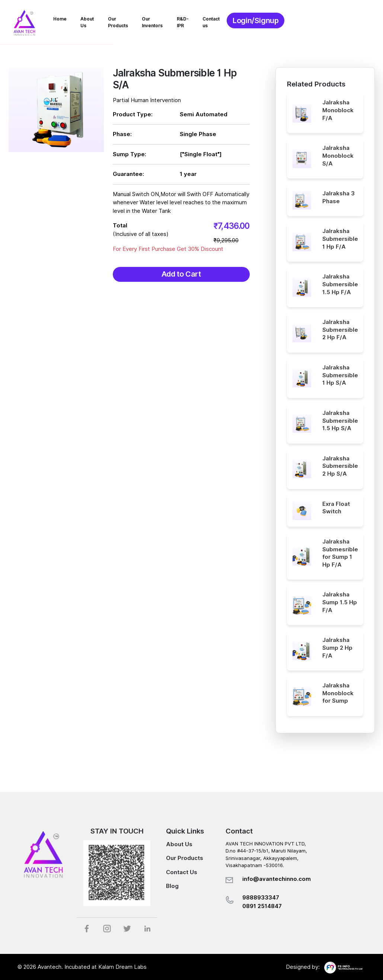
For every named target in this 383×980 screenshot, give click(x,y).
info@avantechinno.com (277, 879)
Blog (172, 886)
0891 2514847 (262, 906)
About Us (133, 21)
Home (102, 21)
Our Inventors (216, 21)
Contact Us (182, 872)
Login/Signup (337, 22)
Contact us (289, 21)
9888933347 (261, 898)
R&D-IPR (254, 21)
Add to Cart (181, 275)
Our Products (172, 21)
